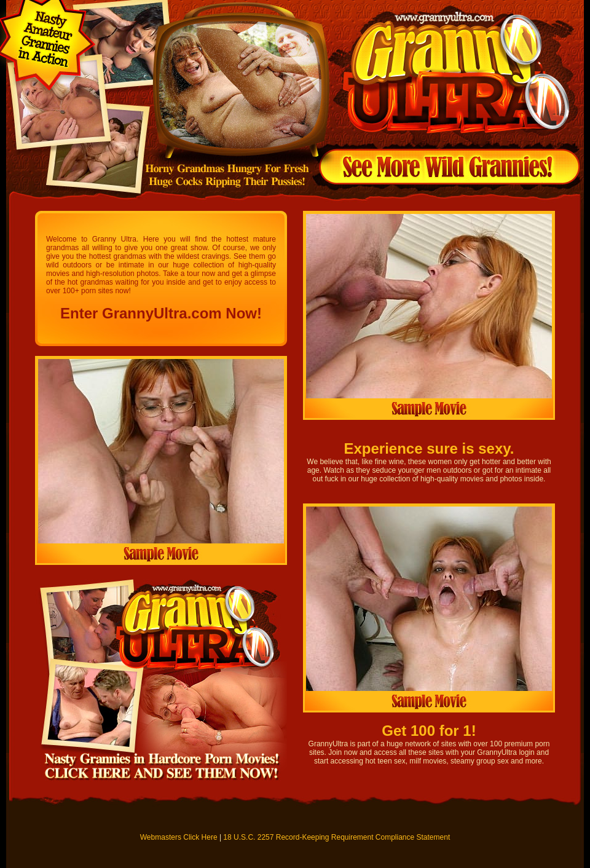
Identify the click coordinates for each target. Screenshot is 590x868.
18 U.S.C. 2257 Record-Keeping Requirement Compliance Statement (336, 837)
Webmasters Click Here (179, 837)
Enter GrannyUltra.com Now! (161, 313)
